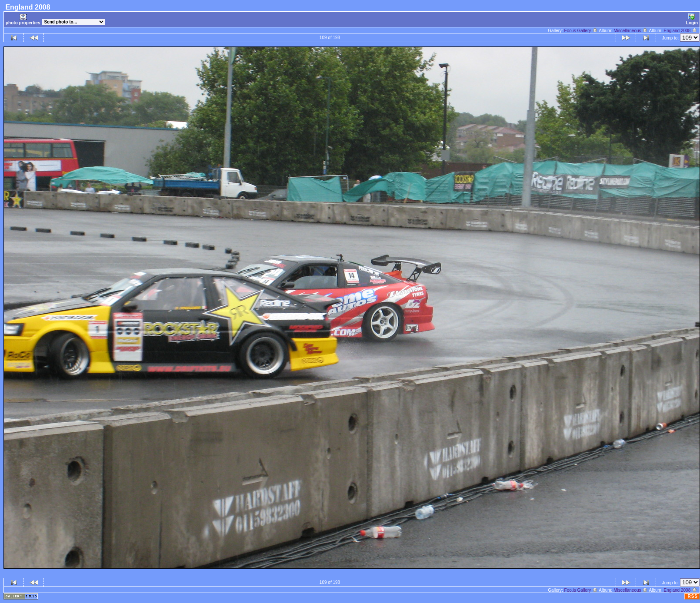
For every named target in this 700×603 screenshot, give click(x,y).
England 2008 (680, 31)
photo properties (23, 19)
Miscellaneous (631, 31)
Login (692, 19)
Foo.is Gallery (581, 31)
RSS (693, 596)
